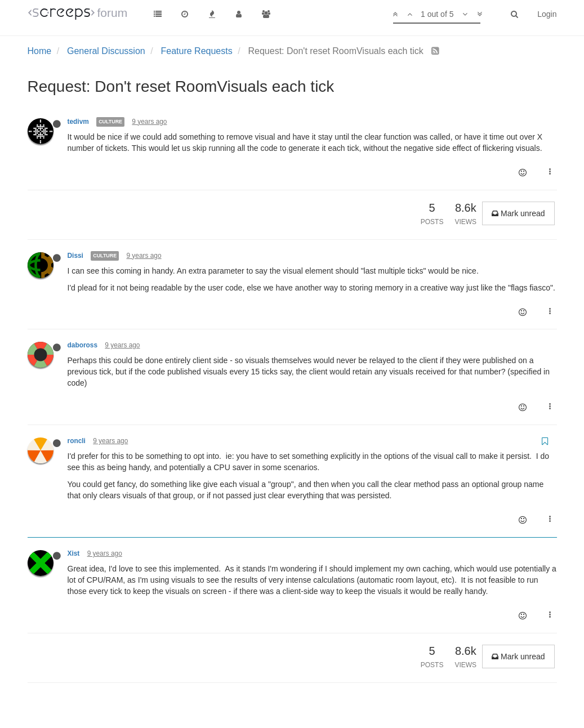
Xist (74, 553)
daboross (83, 345)
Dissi (75, 256)
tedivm (78, 122)
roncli (77, 441)
